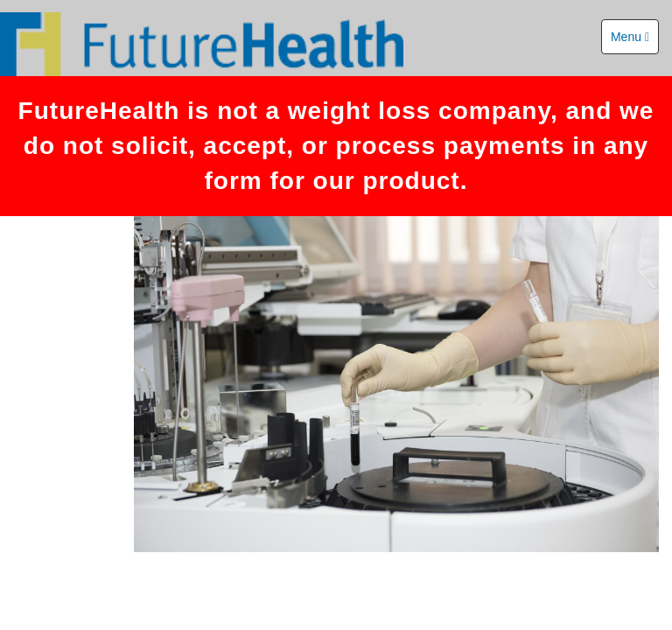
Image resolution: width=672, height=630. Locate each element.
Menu (630, 37)
